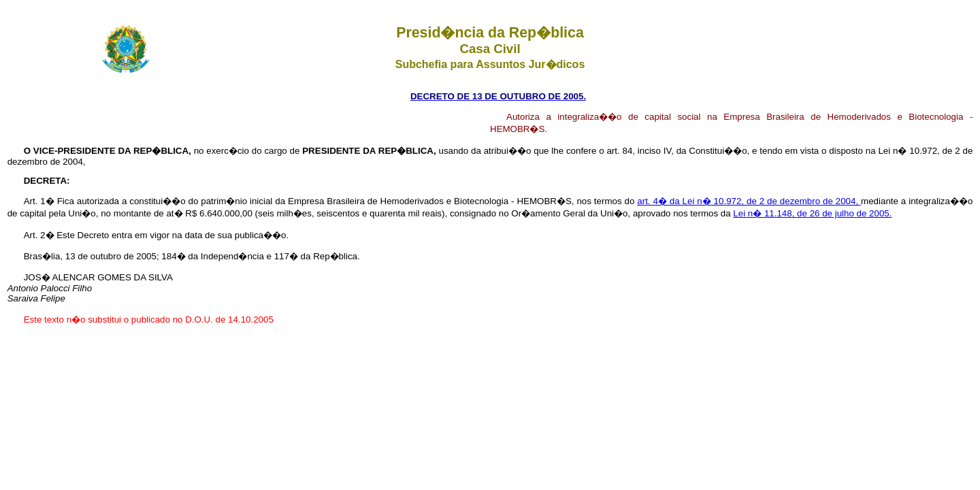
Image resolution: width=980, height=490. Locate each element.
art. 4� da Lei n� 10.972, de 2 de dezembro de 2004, (749, 201)
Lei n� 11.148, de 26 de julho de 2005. (812, 213)
